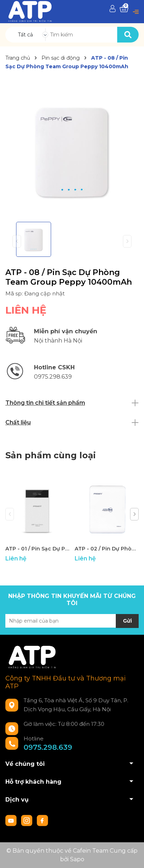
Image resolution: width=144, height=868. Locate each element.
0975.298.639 (48, 747)
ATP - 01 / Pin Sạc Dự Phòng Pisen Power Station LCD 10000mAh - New (37, 549)
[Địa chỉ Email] (72, 621)
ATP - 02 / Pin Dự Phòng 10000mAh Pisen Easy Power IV (107, 549)
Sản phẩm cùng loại (51, 455)
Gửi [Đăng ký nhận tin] (127, 621)
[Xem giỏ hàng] (124, 9)
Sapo (77, 859)
